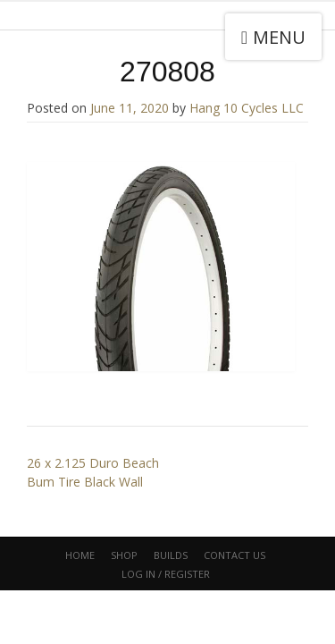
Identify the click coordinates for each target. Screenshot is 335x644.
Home (80, 555)
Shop (124, 555)
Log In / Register (166, 574)
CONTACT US (234, 555)
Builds (171, 555)
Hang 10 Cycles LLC (247, 108)
